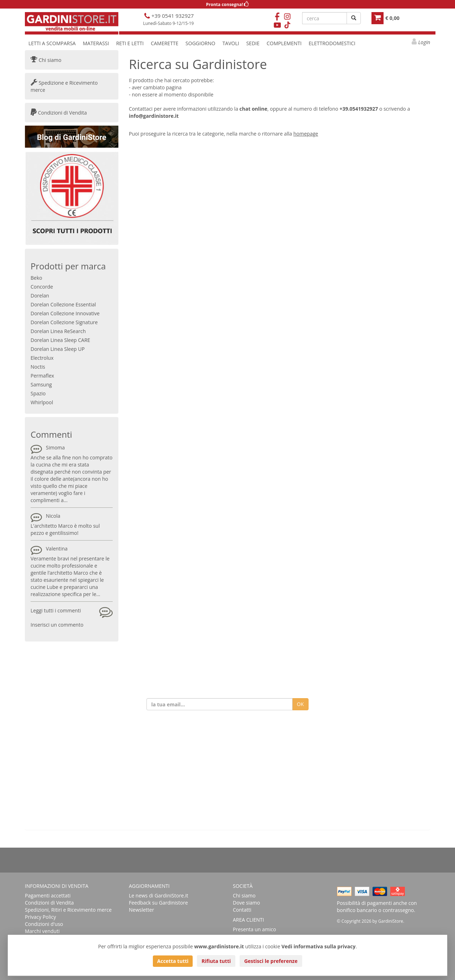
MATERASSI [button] (96, 43)
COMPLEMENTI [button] (284, 43)
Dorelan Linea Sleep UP (58, 349)
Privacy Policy (40, 917)
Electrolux (42, 358)
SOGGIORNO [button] (200, 43)
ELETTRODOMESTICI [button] (332, 43)
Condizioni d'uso (44, 924)
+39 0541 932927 (172, 16)
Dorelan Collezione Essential (63, 304)
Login (424, 42)
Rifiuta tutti (216, 961)
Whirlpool (42, 402)
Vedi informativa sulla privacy (319, 946)
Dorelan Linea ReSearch (58, 331)
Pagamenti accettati (48, 895)
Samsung (41, 384)
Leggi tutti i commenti (56, 610)
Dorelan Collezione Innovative (65, 313)
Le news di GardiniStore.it (159, 895)
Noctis (38, 367)
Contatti (242, 910)
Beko (36, 278)
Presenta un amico (255, 929)
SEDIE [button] (253, 43)
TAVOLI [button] (231, 43)
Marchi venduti (42, 931)
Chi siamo (46, 60)
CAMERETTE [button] (165, 43)
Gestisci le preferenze (271, 961)
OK (300, 704)
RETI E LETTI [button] (130, 43)
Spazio (38, 393)
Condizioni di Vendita (59, 113)
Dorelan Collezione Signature (64, 322)
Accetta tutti (173, 961)
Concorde (42, 287)
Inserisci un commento (57, 625)
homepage (306, 134)
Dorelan (40, 296)
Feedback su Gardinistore (159, 903)
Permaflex (42, 376)
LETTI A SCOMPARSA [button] (52, 43)
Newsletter (142, 910)
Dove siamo (246, 903)
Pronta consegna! (228, 4)
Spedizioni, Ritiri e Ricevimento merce (68, 910)
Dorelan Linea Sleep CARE (60, 340)
